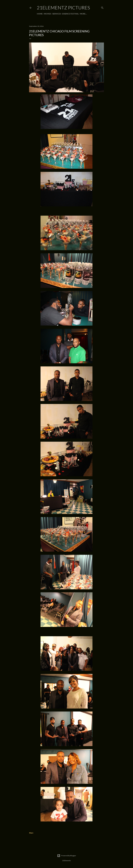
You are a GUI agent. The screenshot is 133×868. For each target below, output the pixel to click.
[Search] (102, 7)
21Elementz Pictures (63, 8)
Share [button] (31, 833)
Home (40, 14)
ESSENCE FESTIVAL (70, 14)
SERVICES (57, 14)
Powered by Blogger (67, 856)
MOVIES (47, 14)
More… (83, 14)
